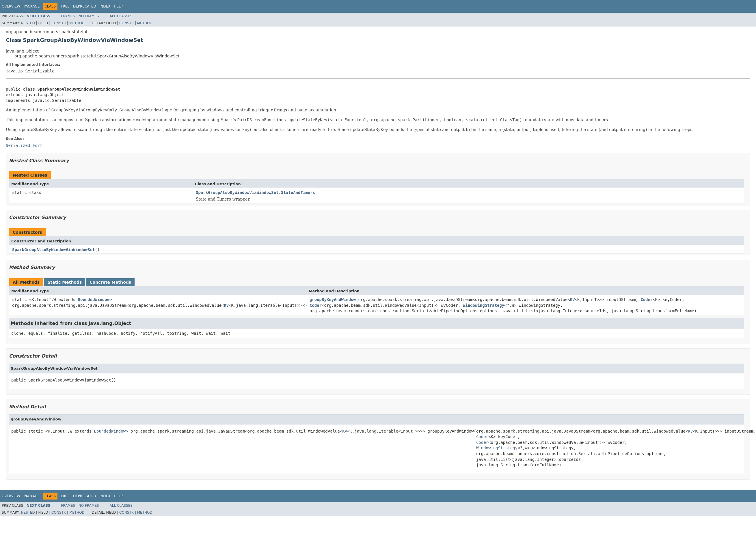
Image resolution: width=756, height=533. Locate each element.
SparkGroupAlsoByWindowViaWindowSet (54, 250)
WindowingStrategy (484, 305)
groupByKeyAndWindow (333, 300)
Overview (11, 6)
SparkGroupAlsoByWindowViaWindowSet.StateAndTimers (255, 192)
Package (32, 6)
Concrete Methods (110, 282)
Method (77, 23)
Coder (647, 300)
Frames (68, 16)
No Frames (89, 16)
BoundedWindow (94, 300)
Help (118, 6)
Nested (28, 23)
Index (105, 6)
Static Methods (65, 282)
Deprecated (85, 6)
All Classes (121, 16)
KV (226, 305)
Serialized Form (24, 145)
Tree (65, 6)
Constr (59, 23)
